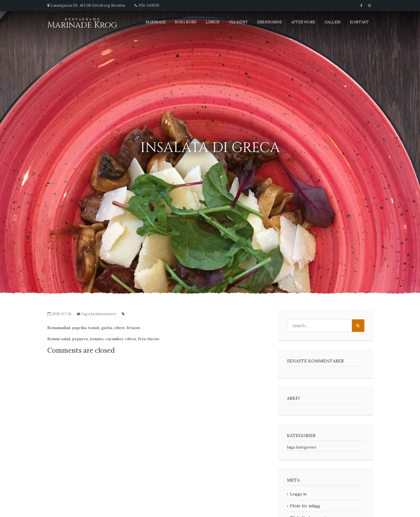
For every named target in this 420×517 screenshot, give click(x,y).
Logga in (298, 494)
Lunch (213, 22)
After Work (303, 22)
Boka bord (186, 22)
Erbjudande (270, 22)
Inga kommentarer (99, 314)
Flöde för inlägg (305, 506)
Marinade (156, 22)
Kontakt (359, 22)
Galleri (333, 22)
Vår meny (238, 22)
